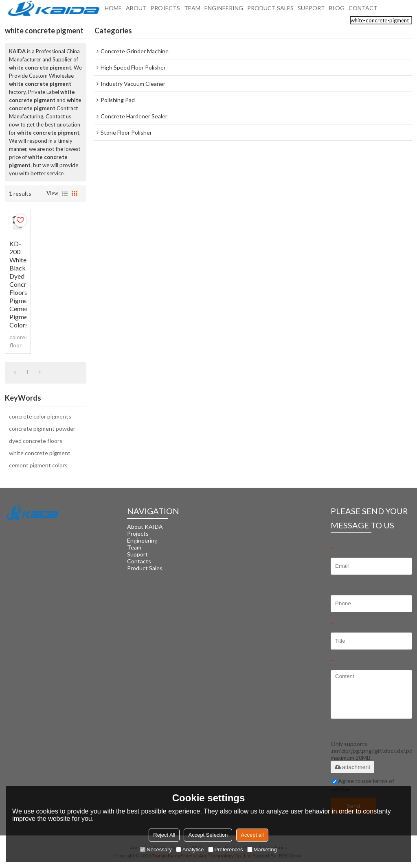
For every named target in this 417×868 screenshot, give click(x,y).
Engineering (142, 540)
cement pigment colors (38, 465)
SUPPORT (311, 10)
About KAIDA (145, 527)
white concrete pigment (40, 453)
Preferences (226, 849)
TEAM (192, 10)
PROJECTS (165, 10)
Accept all (252, 835)
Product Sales (145, 568)
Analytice (190, 849)
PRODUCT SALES (270, 10)
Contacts (139, 561)
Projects (138, 533)
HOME (113, 10)
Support (137, 554)
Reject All (164, 835)
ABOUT (136, 10)
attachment (352, 767)
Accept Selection (208, 835)
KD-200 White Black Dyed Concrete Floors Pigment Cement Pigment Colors (18, 284)
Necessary (156, 849)
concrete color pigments (40, 416)
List (65, 194)
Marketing (262, 849)
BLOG (337, 10)
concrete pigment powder (42, 429)
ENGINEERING (224, 10)
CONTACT (363, 10)
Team (134, 547)
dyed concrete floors (36, 441)
